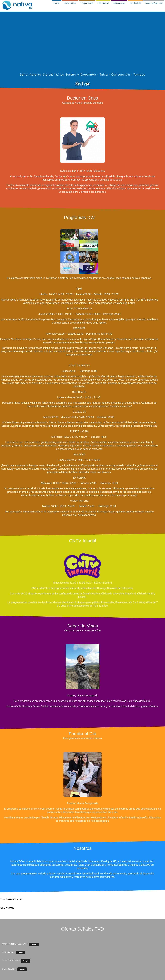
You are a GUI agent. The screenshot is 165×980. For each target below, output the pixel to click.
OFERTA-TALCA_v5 (9, 952)
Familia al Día (135, 3)
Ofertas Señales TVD (154, 3)
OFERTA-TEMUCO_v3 (9, 969)
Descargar (34, 944)
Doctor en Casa (70, 3)
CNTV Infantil (103, 3)
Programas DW (87, 3)
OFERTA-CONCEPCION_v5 (11, 961)
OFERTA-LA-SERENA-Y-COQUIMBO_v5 (15, 944)
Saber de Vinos (119, 3)
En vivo (56, 3)
